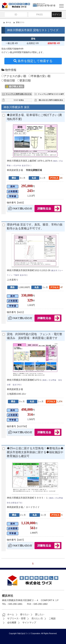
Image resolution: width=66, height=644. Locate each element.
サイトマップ (27, 623)
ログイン (57, 14)
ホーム (8, 22)
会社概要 (9, 623)
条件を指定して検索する (33, 61)
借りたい (22, 614)
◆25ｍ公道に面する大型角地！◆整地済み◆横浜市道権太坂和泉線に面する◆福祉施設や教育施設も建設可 (35, 452)
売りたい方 (35, 618)
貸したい (37, 614)
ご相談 (50, 618)
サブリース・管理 (14, 618)
